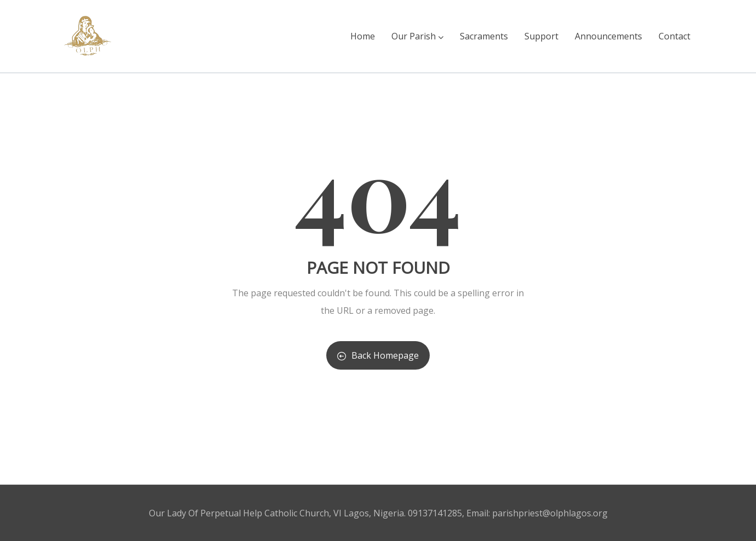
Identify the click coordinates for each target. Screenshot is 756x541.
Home (363, 36)
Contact (674, 36)
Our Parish (417, 36)
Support (541, 36)
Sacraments (484, 36)
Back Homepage (378, 355)
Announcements (608, 36)
